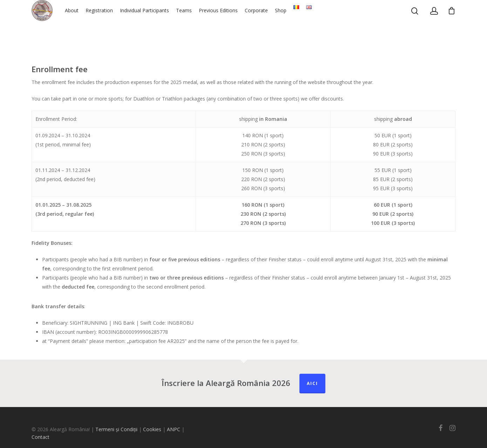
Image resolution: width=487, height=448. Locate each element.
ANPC (174, 429)
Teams (205, 24)
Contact (40, 437)
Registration (120, 24)
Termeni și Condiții (116, 429)
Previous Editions (239, 24)
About (93, 24)
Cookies (152, 429)
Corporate (277, 24)
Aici (312, 383)
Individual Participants (165, 24)
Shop (302, 24)
